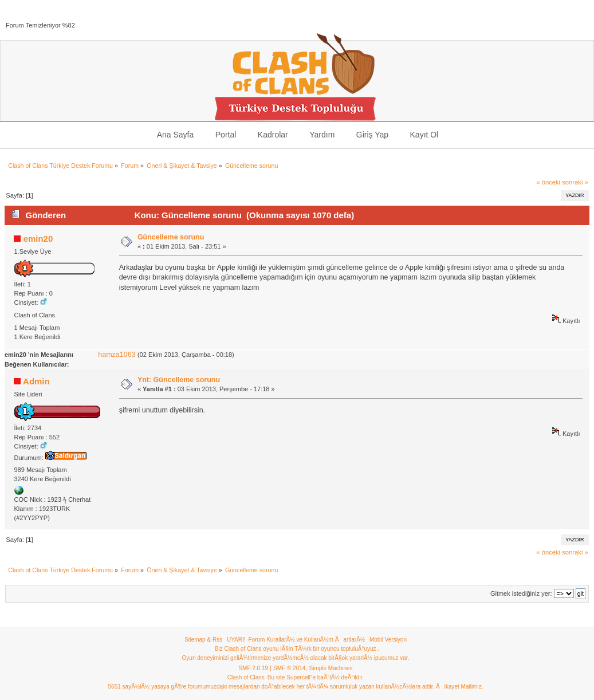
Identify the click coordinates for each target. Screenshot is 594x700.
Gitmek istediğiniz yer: (521, 593)
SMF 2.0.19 (253, 668)
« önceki (548, 182)
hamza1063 (117, 355)
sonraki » (575, 182)
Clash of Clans (246, 677)
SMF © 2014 (289, 668)
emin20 (38, 239)
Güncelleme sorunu (171, 237)
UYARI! (236, 640)
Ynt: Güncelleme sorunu (179, 380)
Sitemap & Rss (203, 640)
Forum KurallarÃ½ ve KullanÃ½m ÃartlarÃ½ (307, 640)
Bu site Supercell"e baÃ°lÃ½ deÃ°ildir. (316, 677)
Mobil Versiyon (388, 640)
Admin (36, 381)
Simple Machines (331, 668)
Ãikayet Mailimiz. (459, 687)
